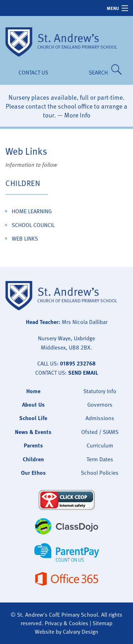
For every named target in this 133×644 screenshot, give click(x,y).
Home (33, 391)
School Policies (100, 473)
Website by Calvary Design (66, 632)
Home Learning (32, 211)
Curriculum (100, 445)
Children (23, 183)
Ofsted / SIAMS (100, 432)
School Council (33, 225)
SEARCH (100, 72)
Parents (33, 445)
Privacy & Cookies (66, 623)
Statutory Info (100, 391)
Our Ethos (33, 473)
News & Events (33, 432)
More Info (77, 115)
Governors (100, 404)
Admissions (100, 418)
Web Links (25, 238)
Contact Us (33, 72)
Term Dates (100, 459)
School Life (33, 418)
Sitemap (102, 623)
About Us (33, 404)
